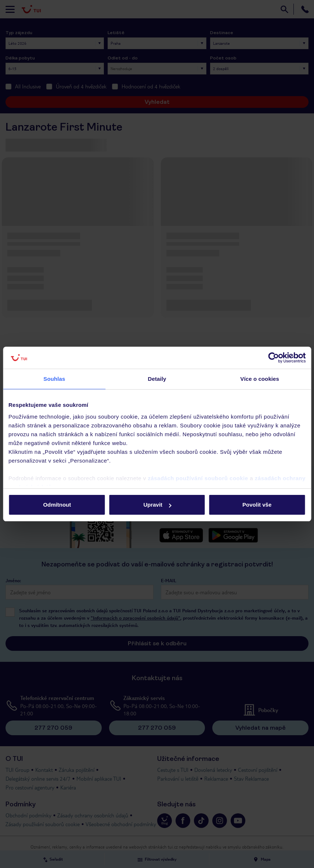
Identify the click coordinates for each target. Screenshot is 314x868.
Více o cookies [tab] (260, 379)
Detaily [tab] (157, 379)
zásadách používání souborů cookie (198, 478)
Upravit (157, 505)
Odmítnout (57, 505)
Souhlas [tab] (54, 379)
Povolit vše (257, 505)
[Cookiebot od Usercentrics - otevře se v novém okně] (273, 358)
